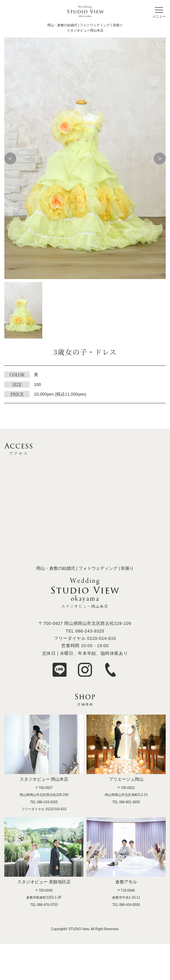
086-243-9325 (90, 631)
